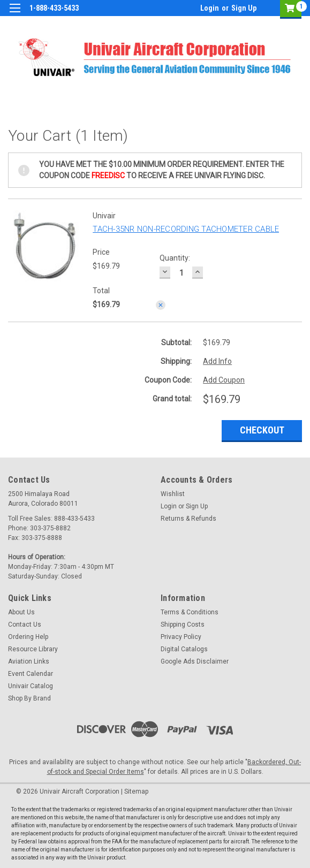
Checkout (262, 430)
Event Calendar (31, 674)
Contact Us (25, 625)
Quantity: (175, 258)
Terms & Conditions (190, 612)
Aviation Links (29, 661)
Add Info (217, 361)
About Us (21, 612)
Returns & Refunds (188, 519)
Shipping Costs (183, 625)
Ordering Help (28, 637)
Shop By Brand (29, 698)
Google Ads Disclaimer (195, 661)
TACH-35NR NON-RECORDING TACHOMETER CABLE (186, 229)
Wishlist (173, 494)
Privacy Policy (181, 637)
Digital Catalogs (184, 649)
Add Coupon (224, 380)
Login (210, 8)
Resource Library (33, 649)
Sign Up (244, 8)
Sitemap (136, 791)
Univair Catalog (31, 686)
